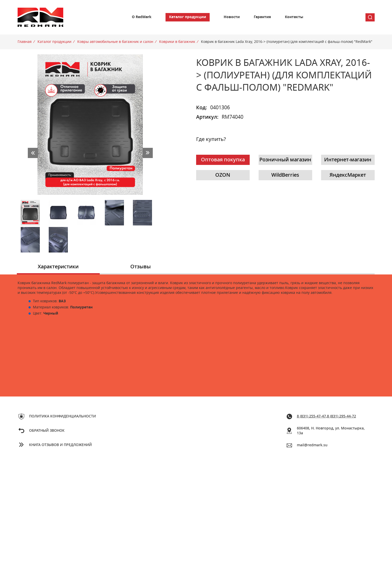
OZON (223, 175)
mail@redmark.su (312, 445)
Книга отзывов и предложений (60, 445)
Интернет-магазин (348, 160)
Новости (232, 17)
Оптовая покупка (223, 160)
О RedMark (142, 17)
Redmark (41, 17)
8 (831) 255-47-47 (311, 416)
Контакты (294, 17)
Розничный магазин (285, 160)
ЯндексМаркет (348, 175)
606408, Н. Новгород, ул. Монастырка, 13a (331, 431)
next (148, 153)
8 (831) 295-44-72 (342, 416)
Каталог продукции (188, 17)
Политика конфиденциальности (62, 416)
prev (33, 153)
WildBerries (285, 175)
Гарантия (262, 17)
